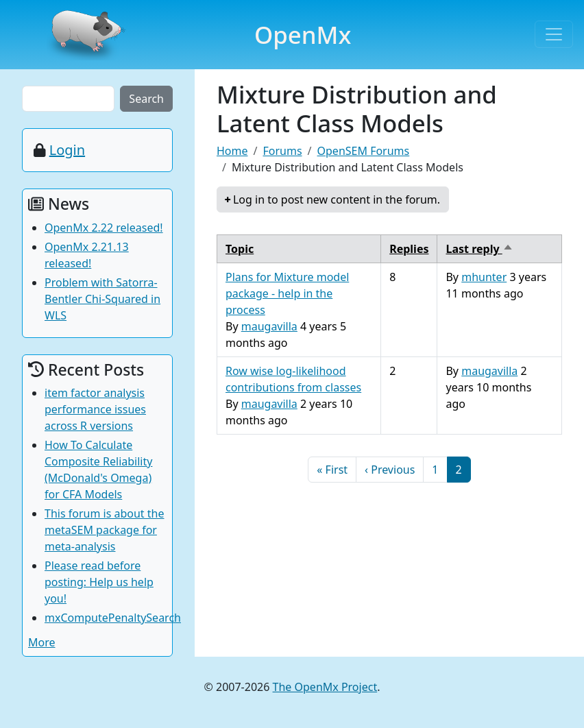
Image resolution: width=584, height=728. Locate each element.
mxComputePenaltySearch (113, 618)
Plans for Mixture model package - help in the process (287, 293)
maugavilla (269, 326)
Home (232, 151)
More (42, 642)
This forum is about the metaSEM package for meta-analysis (105, 530)
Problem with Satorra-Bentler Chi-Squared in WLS (102, 299)
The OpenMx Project (325, 687)
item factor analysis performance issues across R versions (95, 409)
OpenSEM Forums (364, 151)
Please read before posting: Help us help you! (99, 582)
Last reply (479, 249)
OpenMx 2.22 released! (104, 228)
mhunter (484, 277)
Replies (409, 249)
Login (67, 150)
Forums (282, 151)
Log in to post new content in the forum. (337, 199)
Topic (240, 249)
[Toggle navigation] (554, 34)
